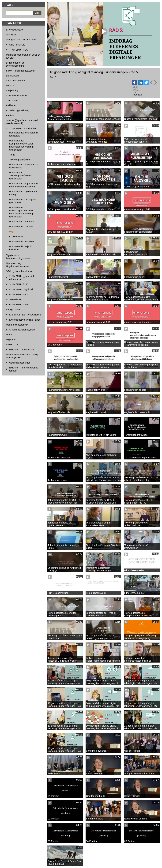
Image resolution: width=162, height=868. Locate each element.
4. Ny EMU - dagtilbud (21, 289)
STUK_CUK (12, 344)
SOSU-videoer (14, 299)
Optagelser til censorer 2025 (21, 40)
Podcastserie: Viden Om (22, 222)
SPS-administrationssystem (21, 330)
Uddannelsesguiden (20, 363)
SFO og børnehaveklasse (20, 271)
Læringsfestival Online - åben (25, 320)
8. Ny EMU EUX (15, 30)
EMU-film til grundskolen (22, 350)
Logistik (10, 85)
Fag (11, 231)
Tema (12, 155)
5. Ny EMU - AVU (18, 294)
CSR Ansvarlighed (16, 81)
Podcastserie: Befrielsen (22, 241)
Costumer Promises (17, 95)
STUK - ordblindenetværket (21, 71)
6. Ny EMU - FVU (19, 305)
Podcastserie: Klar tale (21, 226)
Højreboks (18, 237)
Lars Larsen (12, 76)
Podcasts (137, 95)
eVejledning (12, 90)
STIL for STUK (17, 45)
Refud (9, 335)
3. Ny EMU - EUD (19, 284)
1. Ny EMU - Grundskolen (23, 128)
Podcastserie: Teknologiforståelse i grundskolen (20, 176)
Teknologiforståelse (19, 160)
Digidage (11, 339)
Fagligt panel (13, 309)
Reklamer (11, 105)
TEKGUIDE (12, 100)
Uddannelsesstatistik (17, 325)
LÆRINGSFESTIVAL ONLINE (25, 315)
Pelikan (10, 115)
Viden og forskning (19, 110)
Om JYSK (11, 35)
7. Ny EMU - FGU (19, 50)
